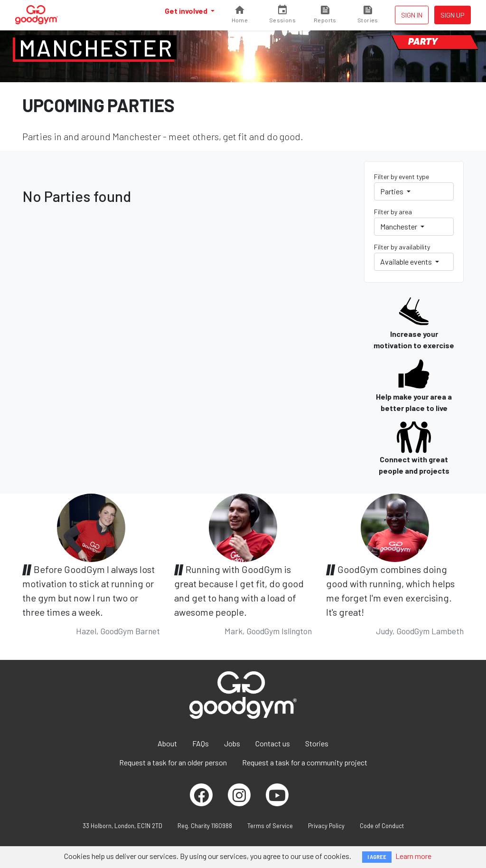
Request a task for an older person (173, 762)
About (167, 743)
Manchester (96, 48)
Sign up (453, 15)
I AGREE (377, 857)
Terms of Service (270, 826)
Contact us (273, 743)
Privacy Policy (326, 826)
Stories (317, 743)
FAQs (201, 743)
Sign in (412, 15)
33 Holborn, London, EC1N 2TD (122, 826)
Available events (407, 262)
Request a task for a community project (305, 762)
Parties (393, 191)
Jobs (232, 743)
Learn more (413, 856)
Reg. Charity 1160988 (205, 826)
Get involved (187, 11)
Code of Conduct (382, 826)
